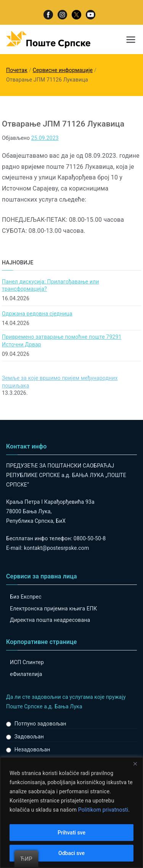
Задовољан (29, 737)
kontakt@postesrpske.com (57, 548)
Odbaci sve (71, 853)
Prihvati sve (71, 833)
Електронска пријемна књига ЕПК (53, 609)
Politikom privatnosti (103, 810)
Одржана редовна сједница (37, 314)
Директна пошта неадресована (50, 620)
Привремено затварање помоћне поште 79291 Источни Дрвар (62, 341)
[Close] (135, 764)
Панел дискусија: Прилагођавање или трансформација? (51, 285)
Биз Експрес (26, 597)
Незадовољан (32, 749)
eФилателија (26, 674)
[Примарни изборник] (131, 40)
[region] (71, 813)
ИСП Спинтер (27, 662)
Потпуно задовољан (40, 724)
